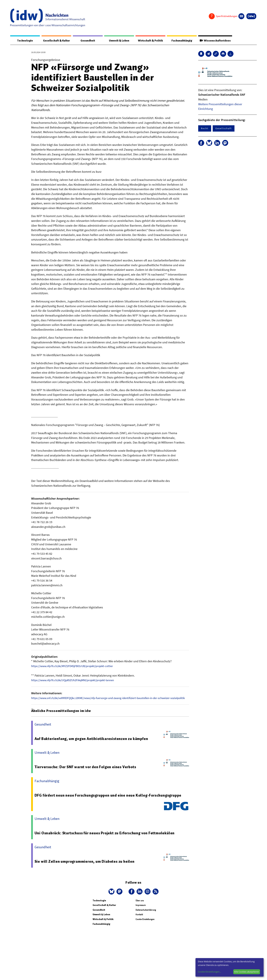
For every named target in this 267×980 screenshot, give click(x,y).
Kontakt (139, 919)
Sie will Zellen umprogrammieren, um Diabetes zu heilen (86, 866)
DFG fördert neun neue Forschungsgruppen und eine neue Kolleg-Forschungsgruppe (111, 800)
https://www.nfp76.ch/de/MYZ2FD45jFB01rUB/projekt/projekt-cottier (75, 666)
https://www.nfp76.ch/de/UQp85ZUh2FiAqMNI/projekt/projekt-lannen (76, 680)
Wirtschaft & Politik (149, 41)
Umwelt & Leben (118, 41)
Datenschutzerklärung (146, 914)
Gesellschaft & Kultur (56, 41)
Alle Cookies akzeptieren (247, 972)
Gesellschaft (224, 129)
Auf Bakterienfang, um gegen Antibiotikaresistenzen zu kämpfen (93, 743)
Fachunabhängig (180, 41)
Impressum (141, 910)
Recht (205, 129)
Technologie (24, 41)
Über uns (140, 905)
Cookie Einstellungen (145, 924)
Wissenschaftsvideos (214, 41)
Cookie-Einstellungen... (209, 972)
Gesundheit (88, 41)
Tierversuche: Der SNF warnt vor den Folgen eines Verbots (88, 772)
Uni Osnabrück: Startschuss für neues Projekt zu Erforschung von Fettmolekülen (107, 838)
